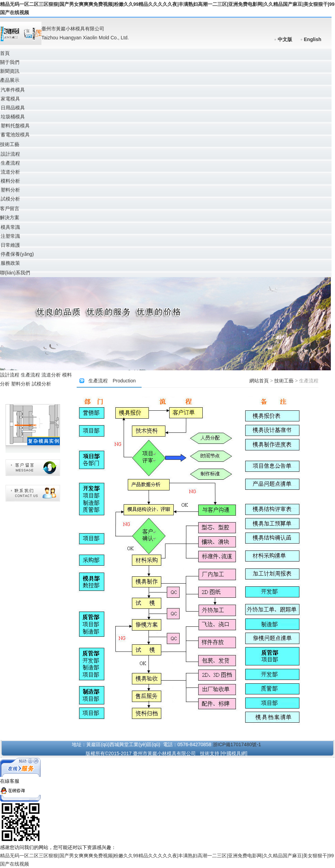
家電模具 (10, 99)
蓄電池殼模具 (15, 135)
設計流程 (10, 154)
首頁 (5, 53)
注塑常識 (10, 236)
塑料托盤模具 (15, 126)
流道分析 (10, 172)
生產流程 (10, 163)
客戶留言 (10, 208)
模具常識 (10, 227)
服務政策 (10, 263)
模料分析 (10, 181)
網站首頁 (259, 381)
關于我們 (10, 62)
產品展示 (10, 80)
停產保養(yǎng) (17, 254)
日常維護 (10, 245)
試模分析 (10, 199)
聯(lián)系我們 (15, 273)
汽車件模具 (13, 90)
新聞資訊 (10, 71)
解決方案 (10, 217)
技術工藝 (10, 144)
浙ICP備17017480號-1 (237, 744)
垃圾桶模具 (13, 117)
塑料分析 (10, 190)
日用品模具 (13, 108)
